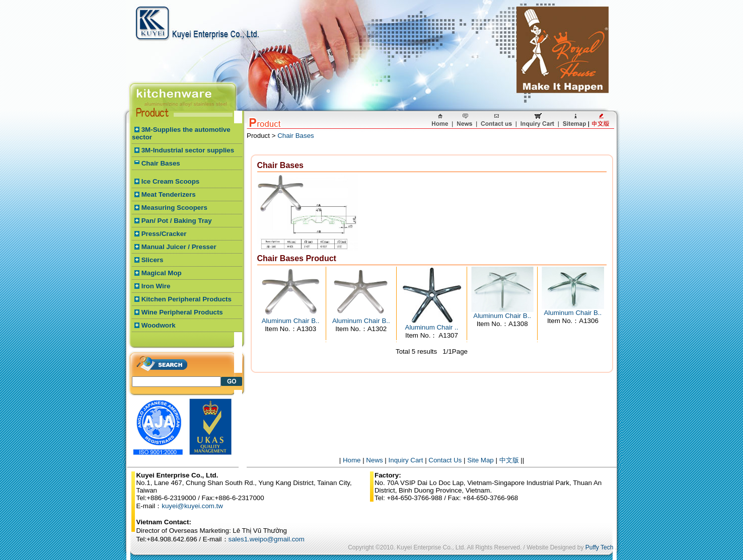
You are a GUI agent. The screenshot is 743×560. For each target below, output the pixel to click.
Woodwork (159, 325)
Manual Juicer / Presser (179, 247)
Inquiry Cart (406, 460)
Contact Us (445, 460)
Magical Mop (162, 273)
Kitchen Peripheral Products (187, 299)
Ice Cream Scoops (171, 181)
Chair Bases (161, 163)
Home (352, 460)
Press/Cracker (164, 234)
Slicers (153, 260)
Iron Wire (156, 286)
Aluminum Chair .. (432, 327)
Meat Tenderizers (169, 194)
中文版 (509, 460)
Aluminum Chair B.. (291, 321)
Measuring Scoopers (174, 208)
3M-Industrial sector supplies (188, 150)
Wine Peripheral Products (182, 312)
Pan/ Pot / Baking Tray (177, 221)
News (374, 460)
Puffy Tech (600, 547)
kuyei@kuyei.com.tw (192, 506)
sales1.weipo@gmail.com (267, 539)
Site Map (480, 460)
